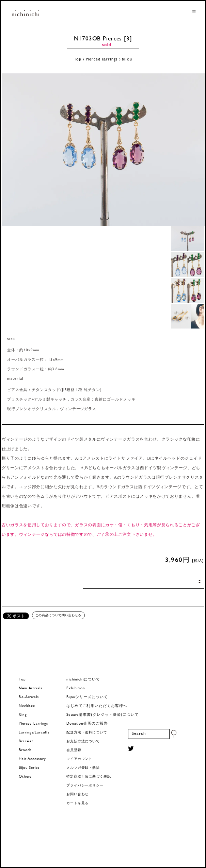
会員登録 (74, 750)
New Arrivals (30, 688)
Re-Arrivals (29, 697)
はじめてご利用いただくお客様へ (97, 706)
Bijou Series (29, 768)
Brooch (25, 750)
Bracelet (26, 741)
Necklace (27, 706)
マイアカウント (79, 759)
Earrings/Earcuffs (34, 733)
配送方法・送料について (87, 733)
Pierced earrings (102, 59)
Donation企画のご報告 (87, 724)
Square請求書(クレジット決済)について (102, 715)
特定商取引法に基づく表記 (89, 777)
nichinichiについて (83, 680)
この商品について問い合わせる (58, 615)
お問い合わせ (77, 794)
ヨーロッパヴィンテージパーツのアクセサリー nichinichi (26, 14)
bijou (127, 59)
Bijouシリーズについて (87, 697)
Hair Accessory (32, 759)
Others (25, 777)
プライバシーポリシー (85, 786)
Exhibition (76, 688)
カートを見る (77, 803)
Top (78, 59)
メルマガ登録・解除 (83, 768)
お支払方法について (83, 741)
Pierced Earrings (33, 724)
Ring (23, 715)
